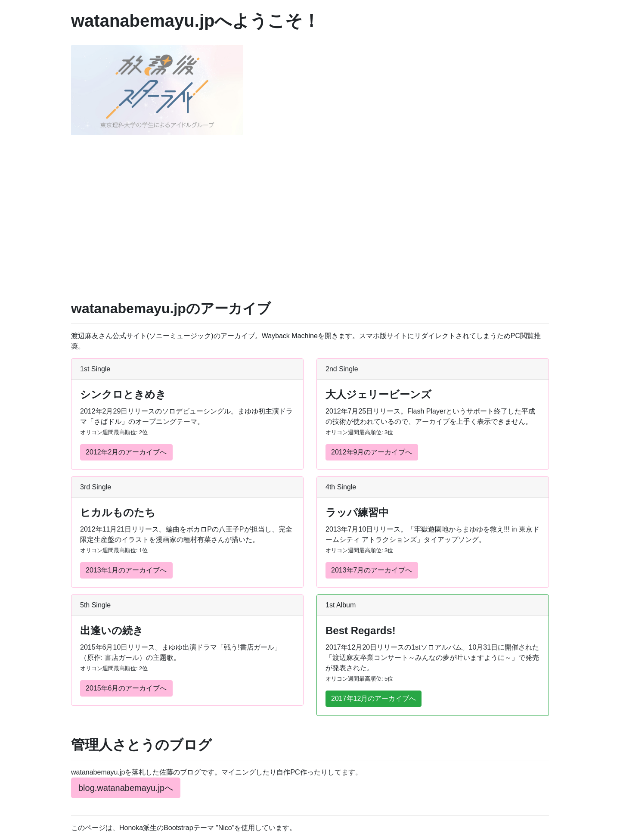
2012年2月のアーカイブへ (126, 452)
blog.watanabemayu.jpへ (126, 788)
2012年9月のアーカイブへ (372, 452)
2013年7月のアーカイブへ (372, 570)
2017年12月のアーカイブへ (374, 698)
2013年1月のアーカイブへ (126, 570)
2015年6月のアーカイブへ (126, 688)
